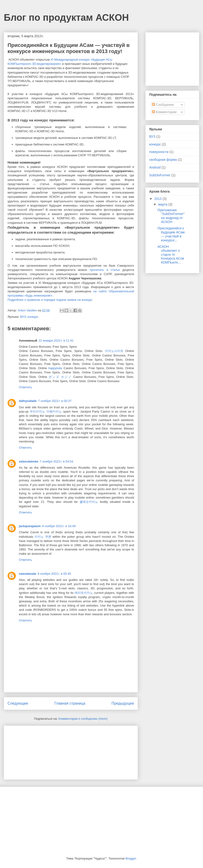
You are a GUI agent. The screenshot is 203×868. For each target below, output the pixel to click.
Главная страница (70, 703)
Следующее (18, 703)
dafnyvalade (28, 401)
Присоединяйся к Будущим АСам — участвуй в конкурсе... (171, 234)
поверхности (159, 152)
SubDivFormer (160, 175)
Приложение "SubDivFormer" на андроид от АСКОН (171, 216)
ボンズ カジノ (60, 377)
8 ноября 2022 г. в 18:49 (59, 526)
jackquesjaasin (30, 526)
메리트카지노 (84, 593)
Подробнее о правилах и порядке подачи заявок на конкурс (50, 300)
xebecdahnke (29, 461)
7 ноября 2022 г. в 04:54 (56, 461)
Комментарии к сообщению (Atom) (83, 719)
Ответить (25, 387)
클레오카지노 (89, 502)
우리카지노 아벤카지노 (46, 411)
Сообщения (163, 105)
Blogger (131, 858)
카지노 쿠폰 (43, 537)
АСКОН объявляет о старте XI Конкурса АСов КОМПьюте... (171, 254)
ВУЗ (23, 317)
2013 (159, 199)
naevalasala (27, 574)
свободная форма (163, 160)
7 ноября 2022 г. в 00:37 (55, 401)
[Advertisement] (31, 751)
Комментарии (164, 112)
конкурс (33, 317)
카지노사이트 (114, 351)
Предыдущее (123, 703)
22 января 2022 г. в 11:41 (56, 341)
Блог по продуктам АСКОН (66, 17)
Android (155, 167)
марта (163, 204)
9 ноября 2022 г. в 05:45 (54, 574)
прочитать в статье (105, 270)
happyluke (55, 368)
